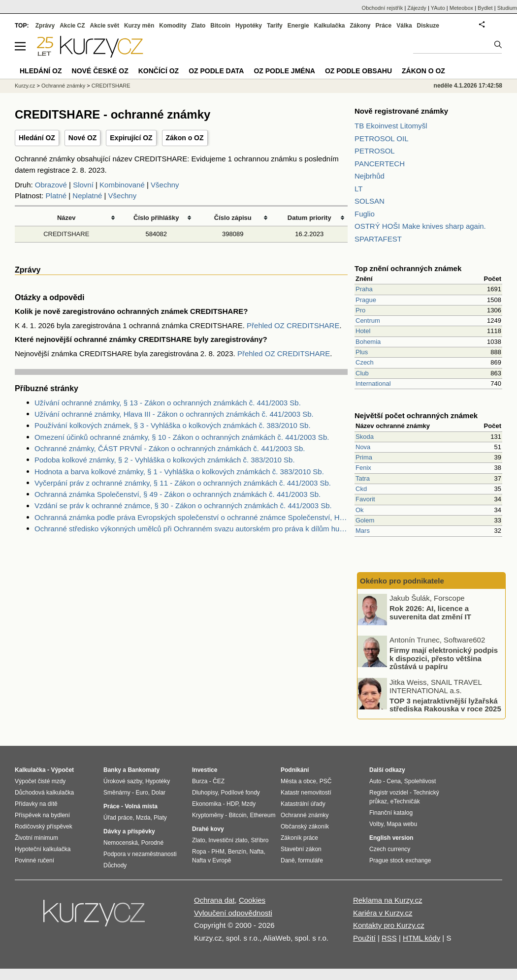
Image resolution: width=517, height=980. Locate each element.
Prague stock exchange (400, 860)
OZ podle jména (284, 71)
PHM (218, 852)
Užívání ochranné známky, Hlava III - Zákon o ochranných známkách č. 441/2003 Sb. (174, 414)
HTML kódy (421, 938)
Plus (362, 352)
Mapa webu (402, 824)
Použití (364, 938)
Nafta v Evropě (211, 860)
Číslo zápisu (233, 218)
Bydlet (485, 8)
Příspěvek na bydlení (42, 815)
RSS (389, 938)
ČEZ (219, 781)
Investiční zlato (228, 840)
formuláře (310, 860)
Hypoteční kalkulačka (43, 849)
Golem (365, 520)
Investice (205, 770)
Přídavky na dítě (36, 804)
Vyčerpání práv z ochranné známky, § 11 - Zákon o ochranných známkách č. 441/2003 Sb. (183, 483)
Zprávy (45, 26)
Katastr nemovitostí (306, 793)
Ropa (199, 852)
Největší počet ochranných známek (416, 415)
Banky (112, 770)
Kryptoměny (208, 815)
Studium (507, 8)
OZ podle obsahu (358, 71)
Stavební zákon (301, 849)
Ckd (361, 489)
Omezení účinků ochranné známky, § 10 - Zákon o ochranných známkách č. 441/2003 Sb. (182, 437)
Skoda (365, 437)
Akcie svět (105, 26)
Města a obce (298, 781)
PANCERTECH (380, 164)
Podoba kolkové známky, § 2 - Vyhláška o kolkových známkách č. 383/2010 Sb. (165, 460)
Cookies (252, 900)
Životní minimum (36, 838)
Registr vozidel (389, 793)
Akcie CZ (72, 26)
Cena (394, 781)
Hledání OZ (37, 138)
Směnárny (117, 793)
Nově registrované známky (401, 111)
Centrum (368, 321)
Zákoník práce (299, 838)
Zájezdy (417, 8)
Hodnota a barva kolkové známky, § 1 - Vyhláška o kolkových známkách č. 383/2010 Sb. (179, 472)
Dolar (158, 793)
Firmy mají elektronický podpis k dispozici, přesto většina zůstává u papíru (444, 658)
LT (358, 189)
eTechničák (405, 801)
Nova (363, 447)
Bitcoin (220, 26)
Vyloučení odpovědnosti (233, 913)
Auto (375, 781)
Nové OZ (83, 138)
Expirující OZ (131, 138)
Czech (365, 362)
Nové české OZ (100, 71)
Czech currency (390, 849)
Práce (384, 26)
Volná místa (141, 806)
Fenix (363, 468)
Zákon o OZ (185, 138)
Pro (360, 310)
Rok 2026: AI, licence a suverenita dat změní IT (430, 612)
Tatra (363, 478)
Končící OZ (159, 71)
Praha (364, 289)
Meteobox (461, 8)
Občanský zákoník (305, 827)
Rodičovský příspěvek (44, 827)
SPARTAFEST (378, 239)
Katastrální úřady (303, 804)
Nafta (257, 852)
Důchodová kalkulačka (44, 793)
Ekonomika (207, 804)
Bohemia (368, 342)
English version (391, 838)
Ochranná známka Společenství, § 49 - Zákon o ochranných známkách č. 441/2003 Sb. (178, 494)
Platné (56, 196)
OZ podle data (216, 71)
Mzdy (249, 804)
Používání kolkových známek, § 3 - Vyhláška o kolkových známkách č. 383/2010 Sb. (173, 425)
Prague (366, 300)
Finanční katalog (391, 813)
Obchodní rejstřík (383, 8)
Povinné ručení (34, 860)
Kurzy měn (139, 26)
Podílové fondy (240, 793)
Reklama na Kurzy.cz (388, 900)
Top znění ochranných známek (408, 268)
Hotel (363, 331)
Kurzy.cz (25, 86)
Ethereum (262, 815)
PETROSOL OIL (381, 138)
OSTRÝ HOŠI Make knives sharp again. (420, 226)
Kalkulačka (330, 26)
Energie (298, 26)
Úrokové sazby (123, 781)
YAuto (438, 8)
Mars (363, 531)
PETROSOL (375, 151)
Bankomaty (144, 770)
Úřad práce (118, 818)
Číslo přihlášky (156, 218)
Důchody (115, 865)
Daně (288, 860)
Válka (404, 26)
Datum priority (309, 218)
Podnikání (295, 770)
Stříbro (259, 840)
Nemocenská (121, 843)
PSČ (326, 781)
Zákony (360, 26)
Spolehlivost (420, 781)
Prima (364, 457)
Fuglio (365, 214)
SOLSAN (370, 201)
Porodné (152, 843)
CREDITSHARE (66, 234)
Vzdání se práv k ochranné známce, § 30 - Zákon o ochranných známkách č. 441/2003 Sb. (183, 505)
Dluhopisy (205, 793)
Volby (376, 824)
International (373, 383)
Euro (142, 793)
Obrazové (51, 185)
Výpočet (62, 770)
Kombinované (122, 185)
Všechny (165, 185)
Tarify (275, 26)
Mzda (143, 818)
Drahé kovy (208, 829)
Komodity (173, 26)
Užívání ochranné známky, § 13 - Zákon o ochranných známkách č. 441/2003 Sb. (168, 403)
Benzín (237, 852)
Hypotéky (249, 26)
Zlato (199, 26)
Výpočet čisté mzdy (40, 781)
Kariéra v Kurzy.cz (383, 913)
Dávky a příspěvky (129, 831)
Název (66, 218)
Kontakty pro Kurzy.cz (389, 925)
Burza (200, 781)
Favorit (365, 499)
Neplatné (87, 196)
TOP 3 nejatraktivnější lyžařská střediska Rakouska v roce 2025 (445, 704)
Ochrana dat (214, 900)
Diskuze (428, 26)
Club (362, 373)
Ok (360, 510)
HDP (232, 804)
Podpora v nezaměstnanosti (140, 854)
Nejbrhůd (370, 176)
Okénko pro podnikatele (402, 581)
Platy (160, 818)
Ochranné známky (63, 86)
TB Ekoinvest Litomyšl (391, 126)
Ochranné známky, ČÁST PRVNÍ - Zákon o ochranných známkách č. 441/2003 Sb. (170, 448)
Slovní (83, 185)
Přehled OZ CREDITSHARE (293, 325)
